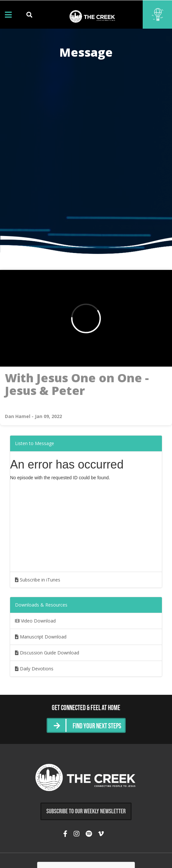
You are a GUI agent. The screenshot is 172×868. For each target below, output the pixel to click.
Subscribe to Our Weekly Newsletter (86, 811)
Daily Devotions (34, 669)
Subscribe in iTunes (38, 580)
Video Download (35, 621)
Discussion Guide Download (47, 653)
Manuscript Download (41, 637)
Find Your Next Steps (97, 727)
